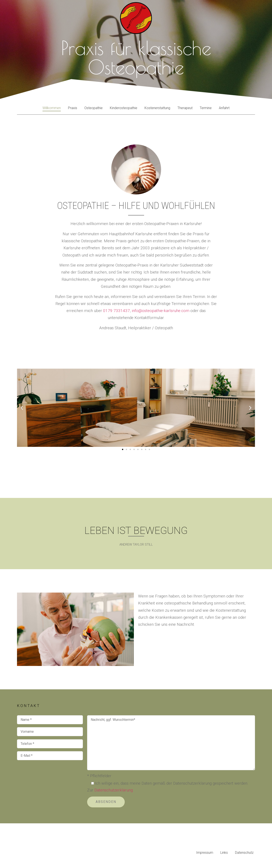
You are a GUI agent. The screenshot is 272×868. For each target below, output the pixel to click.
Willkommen (52, 108)
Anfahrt (224, 108)
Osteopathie (93, 108)
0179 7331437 (116, 311)
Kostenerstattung (157, 108)
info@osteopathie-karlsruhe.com (161, 311)
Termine (206, 108)
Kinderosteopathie (124, 108)
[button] (22, 408)
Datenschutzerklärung (114, 790)
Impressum (205, 853)
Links (224, 853)
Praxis (73, 108)
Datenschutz (244, 853)
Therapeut (185, 108)
